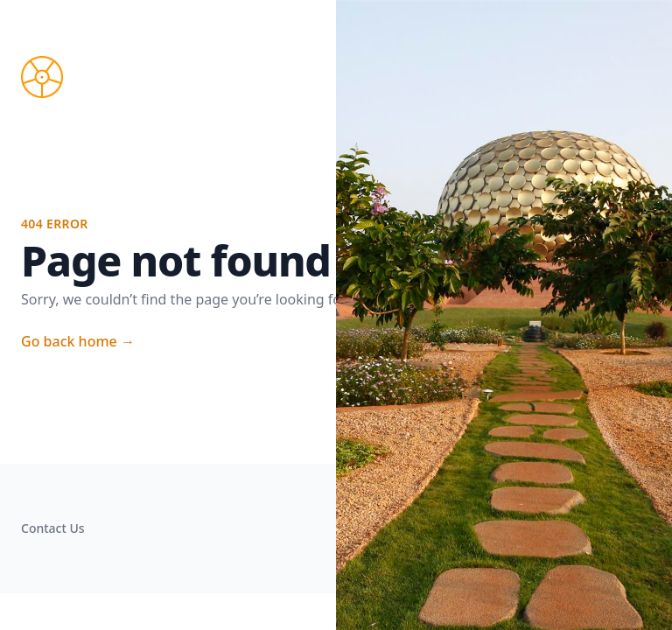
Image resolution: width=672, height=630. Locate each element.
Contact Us (53, 528)
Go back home (78, 341)
